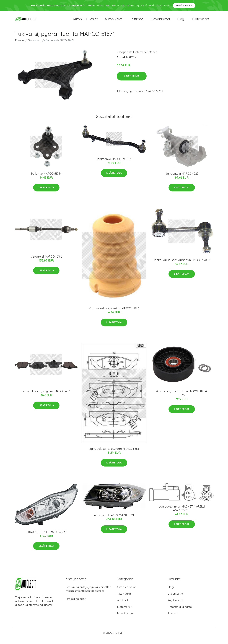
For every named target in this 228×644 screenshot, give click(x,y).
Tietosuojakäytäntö (180, 612)
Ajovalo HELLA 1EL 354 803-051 (46, 537)
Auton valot (114, 21)
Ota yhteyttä (175, 598)
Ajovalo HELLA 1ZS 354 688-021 (114, 520)
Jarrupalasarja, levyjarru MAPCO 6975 (46, 396)
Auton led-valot (126, 592)
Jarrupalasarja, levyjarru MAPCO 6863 (114, 453)
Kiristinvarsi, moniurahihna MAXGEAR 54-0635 (182, 398)
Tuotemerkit (200, 21)
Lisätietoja (132, 81)
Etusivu (19, 45)
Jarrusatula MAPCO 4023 (182, 178)
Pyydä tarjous (184, 5)
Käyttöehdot (175, 605)
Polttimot (136, 21)
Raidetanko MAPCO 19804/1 (114, 164)
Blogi (181, 21)
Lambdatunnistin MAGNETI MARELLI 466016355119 (182, 513)
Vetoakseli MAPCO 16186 (46, 261)
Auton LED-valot (85, 21)
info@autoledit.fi (76, 604)
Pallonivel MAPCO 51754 (46, 178)
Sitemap (173, 618)
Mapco (153, 57)
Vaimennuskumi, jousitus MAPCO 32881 (114, 313)
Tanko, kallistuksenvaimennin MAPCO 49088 (182, 265)
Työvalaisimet (160, 21)
